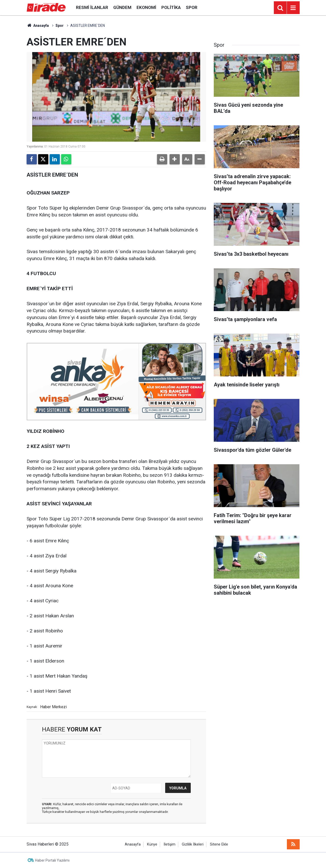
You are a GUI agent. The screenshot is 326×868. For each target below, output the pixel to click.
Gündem (122, 7)
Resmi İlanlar (92, 7)
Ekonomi (146, 7)
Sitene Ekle (219, 844)
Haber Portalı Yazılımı (52, 860)
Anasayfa (38, 26)
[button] (175, 159)
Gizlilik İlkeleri (193, 844)
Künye (152, 844)
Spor (192, 7)
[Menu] (293, 8)
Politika (171, 7)
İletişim (170, 844)
